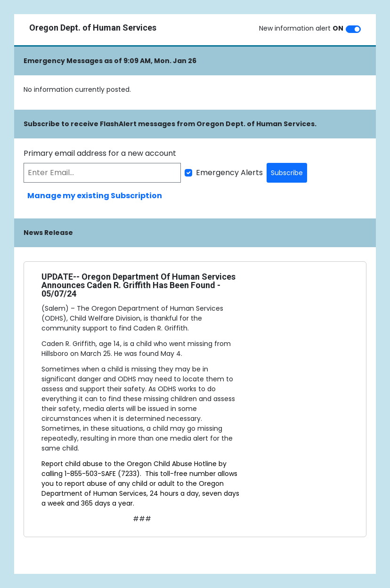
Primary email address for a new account (100, 153)
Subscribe (287, 173)
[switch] (353, 29)
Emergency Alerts (229, 173)
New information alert (301, 28)
